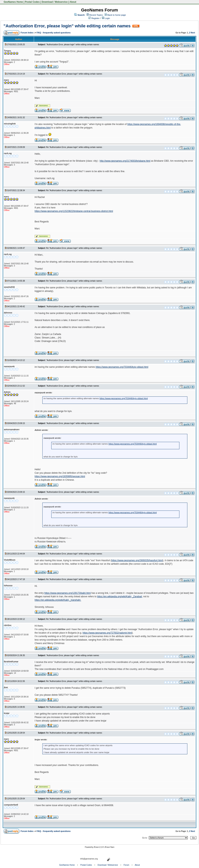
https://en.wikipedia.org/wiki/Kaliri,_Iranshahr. (58, 600)
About (73, 2)
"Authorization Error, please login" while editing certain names (67, 26)
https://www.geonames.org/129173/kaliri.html (68, 593)
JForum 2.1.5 (98, 847)
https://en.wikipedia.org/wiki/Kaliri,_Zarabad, (120, 597)
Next (193, 33)
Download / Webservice (55, 2)
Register (94, 18)
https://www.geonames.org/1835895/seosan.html (60, 476)
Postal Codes (32, 2)
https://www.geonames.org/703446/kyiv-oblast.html (122, 367)
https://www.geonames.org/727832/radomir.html (107, 633)
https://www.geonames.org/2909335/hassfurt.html (137, 560)
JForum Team (109, 847)
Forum (126, 865)
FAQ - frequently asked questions (54, 33)
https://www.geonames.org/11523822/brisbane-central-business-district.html (74, 211)
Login (106, 18)
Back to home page (117, 15)
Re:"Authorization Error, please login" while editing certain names (74, 74)
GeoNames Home (13, 2)
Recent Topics (96, 15)
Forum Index (27, 33)
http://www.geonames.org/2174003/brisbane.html (125, 161)
